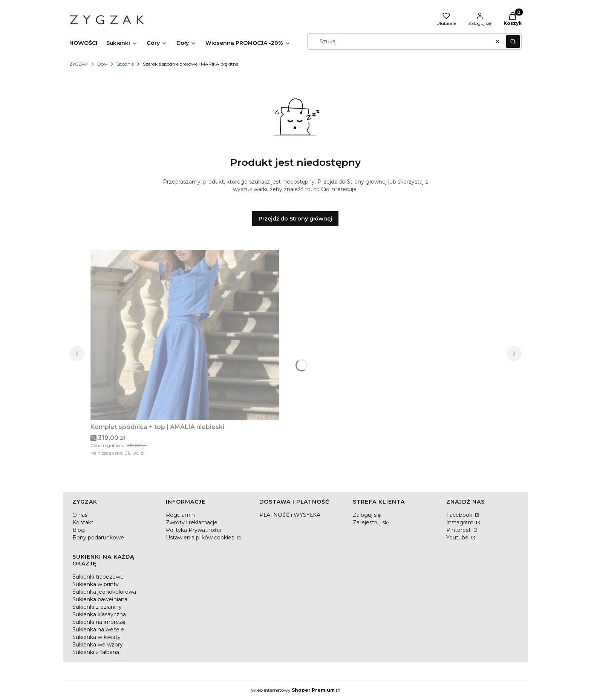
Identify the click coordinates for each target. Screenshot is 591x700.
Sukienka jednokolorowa (104, 592)
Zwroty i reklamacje (192, 522)
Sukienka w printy (96, 584)
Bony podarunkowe (98, 538)
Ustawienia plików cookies (201, 538)
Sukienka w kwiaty (96, 637)
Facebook (460, 515)
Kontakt (83, 522)
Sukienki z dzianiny (97, 607)
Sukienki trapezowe (98, 577)
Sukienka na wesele (98, 630)
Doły (102, 64)
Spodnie (125, 64)
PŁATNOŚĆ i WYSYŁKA (290, 515)
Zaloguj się (367, 515)
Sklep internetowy (293, 690)
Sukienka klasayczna (99, 614)
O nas (80, 515)
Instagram (461, 522)
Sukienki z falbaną (96, 652)
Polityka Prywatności (193, 530)
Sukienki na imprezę (99, 622)
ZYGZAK (79, 64)
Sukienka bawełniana (100, 599)
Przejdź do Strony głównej (295, 219)
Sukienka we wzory (98, 645)
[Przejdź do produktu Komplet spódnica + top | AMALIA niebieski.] (185, 335)
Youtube (458, 538)
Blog (79, 530)
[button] (513, 41)
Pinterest (459, 530)
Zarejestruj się (371, 522)
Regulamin (180, 515)
